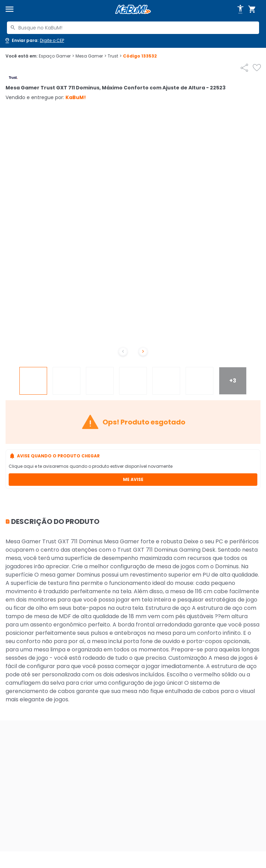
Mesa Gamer (91, 56)
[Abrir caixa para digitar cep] (34, 41)
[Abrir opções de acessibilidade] (240, 9)
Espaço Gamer (56, 56)
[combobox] (133, 28)
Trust (115, 56)
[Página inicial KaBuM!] (133, 10)
